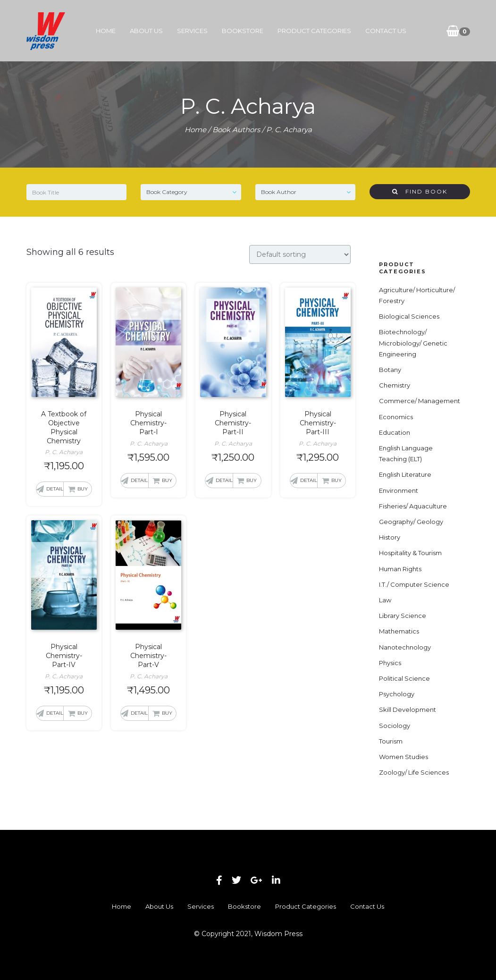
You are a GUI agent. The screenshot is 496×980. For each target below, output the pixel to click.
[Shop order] (300, 254)
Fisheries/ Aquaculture (413, 506)
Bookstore (243, 31)
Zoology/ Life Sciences (414, 772)
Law (385, 600)
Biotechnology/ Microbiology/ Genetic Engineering (413, 343)
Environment (399, 490)
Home (106, 31)
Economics (396, 417)
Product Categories (314, 31)
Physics (390, 663)
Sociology (395, 726)
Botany (390, 370)
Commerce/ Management (420, 401)
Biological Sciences (409, 316)
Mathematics (399, 631)
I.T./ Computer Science (414, 584)
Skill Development (408, 710)
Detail (55, 489)
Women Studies (404, 757)
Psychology (397, 694)
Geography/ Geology (411, 522)
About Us (146, 31)
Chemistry (395, 385)
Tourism (391, 741)
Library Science (403, 616)
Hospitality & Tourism (410, 553)
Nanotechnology (405, 647)
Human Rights (400, 569)
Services (192, 31)
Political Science (404, 678)
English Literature (405, 474)
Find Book (420, 191)
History (390, 537)
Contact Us (386, 31)
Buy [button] (83, 489)
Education (395, 432)
